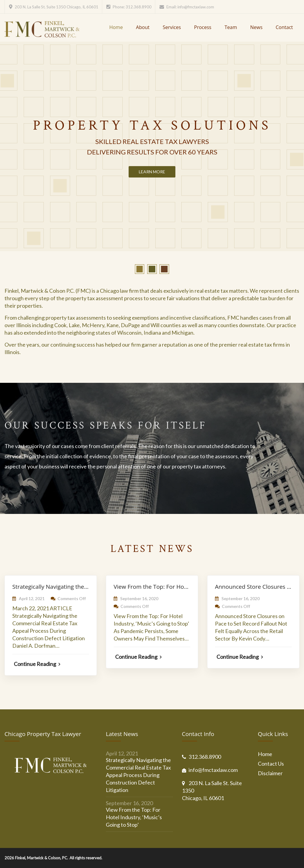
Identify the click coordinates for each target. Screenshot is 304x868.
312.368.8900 (205, 757)
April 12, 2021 (32, 598)
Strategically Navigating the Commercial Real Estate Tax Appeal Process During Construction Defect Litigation (138, 775)
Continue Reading (37, 664)
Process (203, 27)
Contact (284, 27)
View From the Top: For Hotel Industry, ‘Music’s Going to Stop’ (134, 817)
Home (116, 27)
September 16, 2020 (139, 598)
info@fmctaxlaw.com (196, 7)
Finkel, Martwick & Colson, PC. (42, 858)
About (143, 27)
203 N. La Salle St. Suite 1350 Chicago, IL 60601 (57, 7)
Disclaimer (270, 773)
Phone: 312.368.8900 (132, 7)
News (256, 27)
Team (231, 27)
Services (172, 27)
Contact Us (271, 764)
